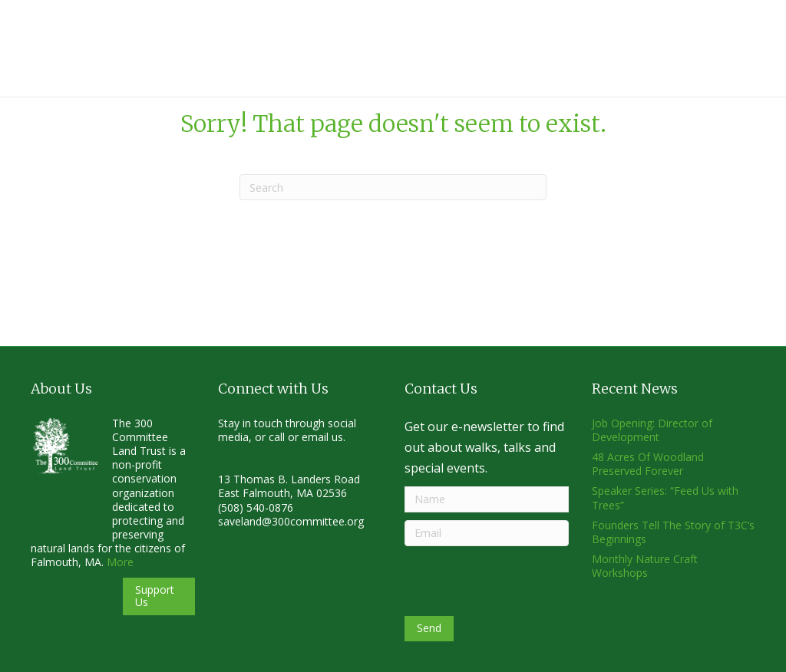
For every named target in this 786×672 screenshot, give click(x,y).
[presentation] (521, 584)
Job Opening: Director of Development (652, 430)
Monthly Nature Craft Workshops (645, 566)
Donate (209, 69)
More (120, 562)
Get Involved (695, 28)
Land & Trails (461, 28)
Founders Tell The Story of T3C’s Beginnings (673, 532)
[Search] (393, 187)
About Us (215, 28)
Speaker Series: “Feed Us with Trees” (665, 497)
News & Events (580, 28)
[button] (159, 597)
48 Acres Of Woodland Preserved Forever (648, 464)
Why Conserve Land (335, 28)
